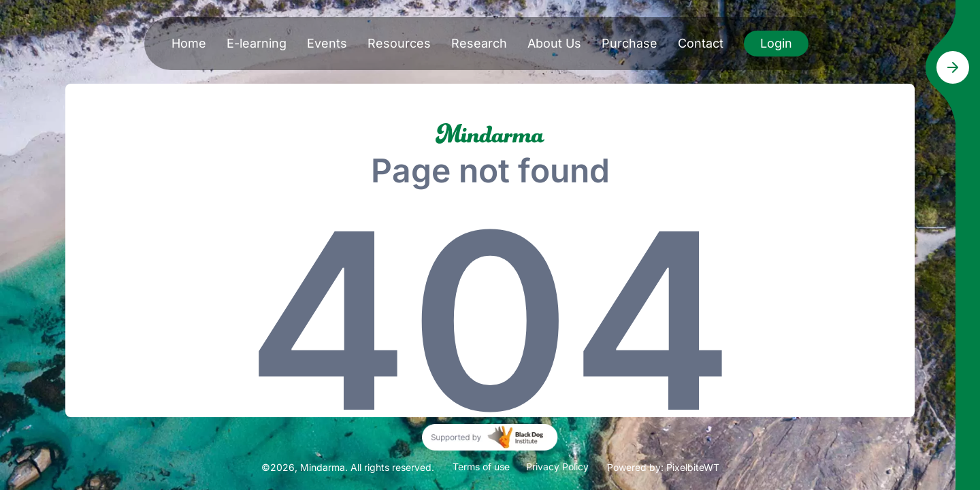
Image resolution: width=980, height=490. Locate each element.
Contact (701, 43)
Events (327, 43)
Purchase (630, 43)
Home (189, 43)
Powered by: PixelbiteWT (663, 467)
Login (776, 43)
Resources (399, 43)
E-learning (257, 43)
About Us (554, 43)
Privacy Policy (557, 467)
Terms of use (481, 467)
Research (479, 43)
